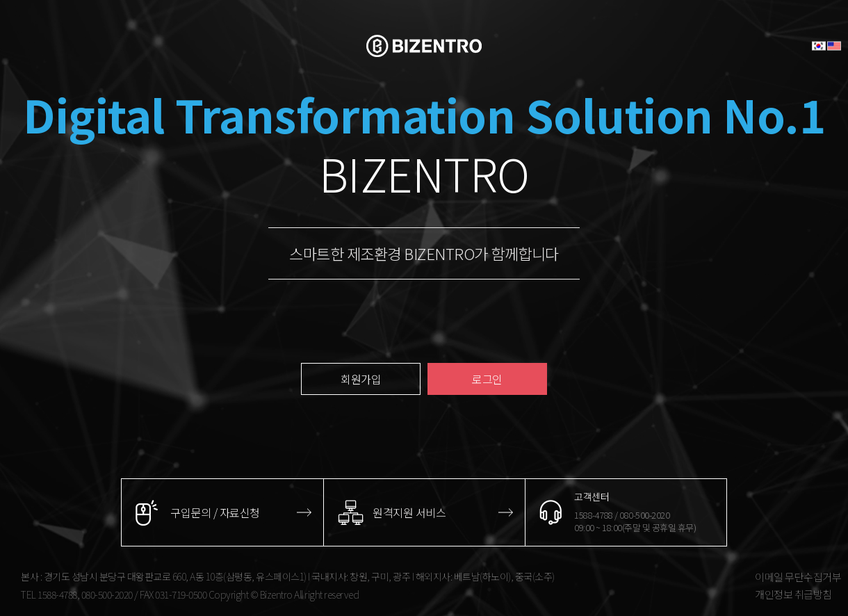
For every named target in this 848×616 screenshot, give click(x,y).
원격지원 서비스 (409, 512)
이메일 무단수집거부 (798, 577)
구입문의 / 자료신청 (215, 512)
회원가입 (361, 379)
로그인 (487, 379)
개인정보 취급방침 (793, 594)
